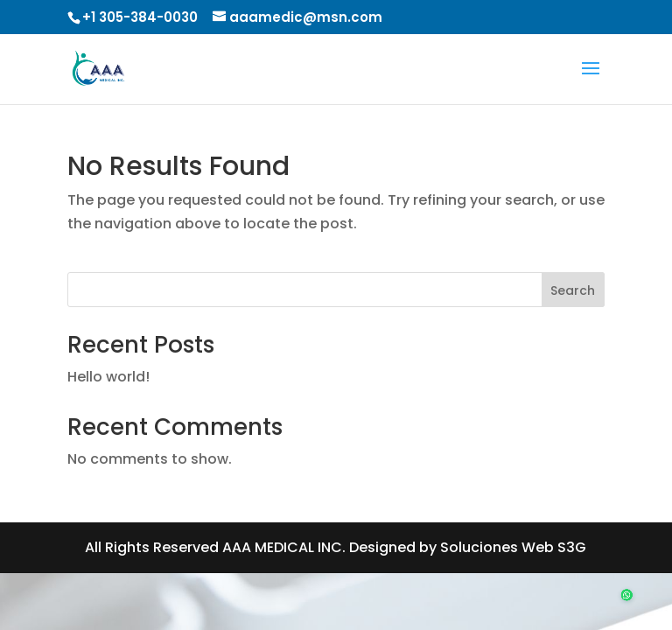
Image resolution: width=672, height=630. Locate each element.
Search (573, 290)
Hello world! (108, 377)
